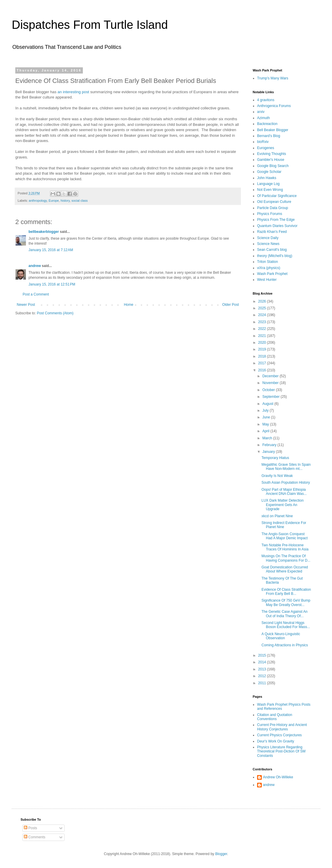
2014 (263, 662)
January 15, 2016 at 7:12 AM (51, 250)
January (269, 452)
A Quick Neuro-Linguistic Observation (281, 636)
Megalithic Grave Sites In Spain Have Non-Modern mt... (286, 467)
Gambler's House (271, 160)
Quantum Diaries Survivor (277, 226)
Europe (54, 201)
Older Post (230, 305)
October (269, 390)
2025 (263, 308)
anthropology (38, 201)
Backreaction (267, 124)
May (266, 424)
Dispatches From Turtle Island (90, 25)
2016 (263, 370)
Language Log (268, 184)
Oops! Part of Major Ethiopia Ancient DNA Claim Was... (284, 492)
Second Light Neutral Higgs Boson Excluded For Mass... (286, 625)
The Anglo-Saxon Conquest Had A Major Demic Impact (285, 536)
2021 (263, 336)
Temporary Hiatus (275, 458)
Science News (268, 244)
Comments (35, 837)
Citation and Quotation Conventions (275, 717)
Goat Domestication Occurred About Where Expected (285, 569)
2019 (263, 349)
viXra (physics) (269, 268)
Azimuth (263, 118)
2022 (263, 329)
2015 (263, 655)
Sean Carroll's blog (272, 250)
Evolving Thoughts (272, 154)
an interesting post (73, 92)
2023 (263, 322)
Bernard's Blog (269, 136)
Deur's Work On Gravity (276, 741)
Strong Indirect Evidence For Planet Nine (284, 525)
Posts (30, 828)
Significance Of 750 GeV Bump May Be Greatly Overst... (286, 602)
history (65, 201)
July (266, 410)
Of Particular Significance (277, 196)
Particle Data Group (273, 208)
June (267, 417)
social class (79, 201)
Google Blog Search (273, 166)
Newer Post (26, 305)
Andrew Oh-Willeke (278, 777)
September (271, 397)
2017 (263, 363)
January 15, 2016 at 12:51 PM (52, 284)
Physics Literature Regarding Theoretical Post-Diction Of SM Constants (281, 751)
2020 (263, 343)
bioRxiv (263, 142)
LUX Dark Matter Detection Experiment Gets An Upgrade (282, 505)
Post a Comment (36, 294)
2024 (263, 315)
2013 (263, 669)
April (266, 431)
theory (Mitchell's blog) (275, 256)
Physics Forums (270, 214)
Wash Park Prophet (272, 274)
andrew (35, 266)
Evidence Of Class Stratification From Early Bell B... (286, 592)
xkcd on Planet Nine (277, 516)
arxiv (261, 112)
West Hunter (267, 280)
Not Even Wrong (270, 190)
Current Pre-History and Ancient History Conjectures (282, 727)
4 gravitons (266, 100)
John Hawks (267, 178)
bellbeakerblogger (44, 232)
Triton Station (268, 262)
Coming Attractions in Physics (285, 645)
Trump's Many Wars (273, 78)
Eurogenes (266, 148)
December (271, 376)
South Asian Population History (286, 483)
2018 (263, 356)
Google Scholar (269, 172)
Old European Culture (274, 202)
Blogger (221, 854)
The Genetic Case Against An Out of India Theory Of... (285, 614)
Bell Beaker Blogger (273, 130)
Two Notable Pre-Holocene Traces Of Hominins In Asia (285, 547)
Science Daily (268, 238)
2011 (263, 683)
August (268, 404)
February (270, 445)
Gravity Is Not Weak (277, 476)
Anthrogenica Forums (274, 106)
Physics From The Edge (276, 220)
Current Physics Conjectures (279, 735)
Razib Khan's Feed (272, 232)
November (271, 383)
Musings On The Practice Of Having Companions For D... (286, 558)
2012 (263, 676)
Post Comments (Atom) (55, 313)
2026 (263, 301)
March (268, 438)
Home (129, 305)
